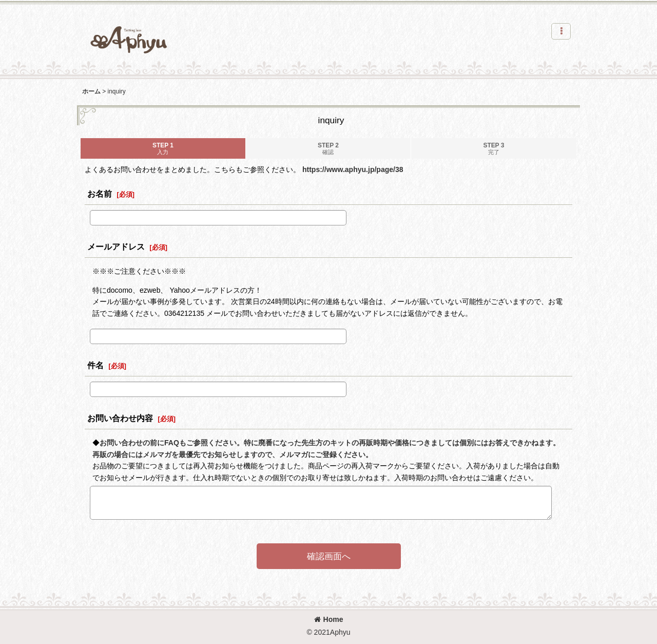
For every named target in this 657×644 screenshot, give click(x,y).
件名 (95, 365)
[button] (561, 31)
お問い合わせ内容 (120, 418)
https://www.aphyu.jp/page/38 (353, 169)
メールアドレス (116, 247)
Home (329, 619)
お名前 (100, 194)
